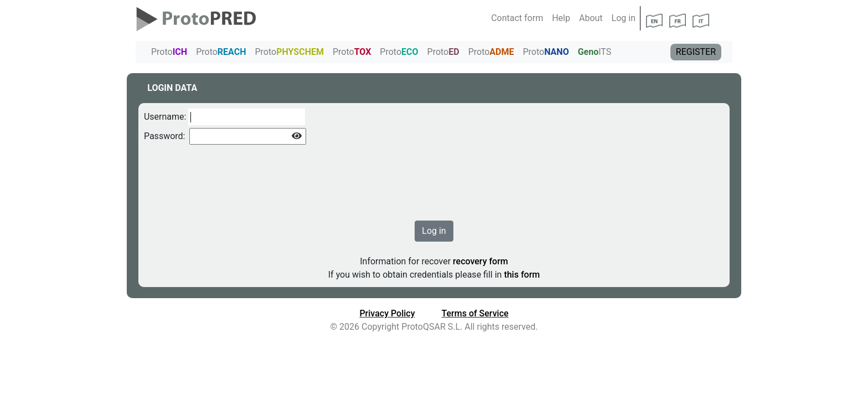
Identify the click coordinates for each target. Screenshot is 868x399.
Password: (165, 136)
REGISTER (696, 52)
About (591, 18)
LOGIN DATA (172, 88)
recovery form (479, 261)
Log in (624, 18)
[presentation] (228, 177)
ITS (595, 52)
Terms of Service (475, 313)
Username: (165, 117)
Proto (169, 52)
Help (561, 18)
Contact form (517, 18)
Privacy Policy (387, 313)
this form (521, 275)
